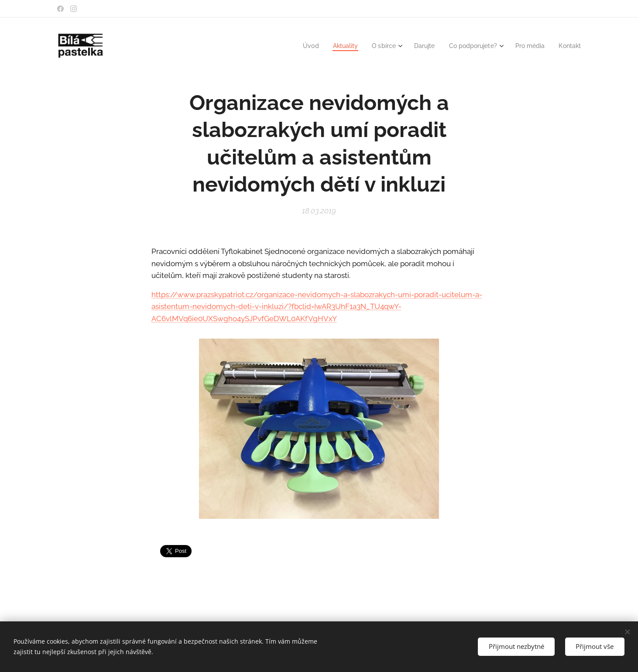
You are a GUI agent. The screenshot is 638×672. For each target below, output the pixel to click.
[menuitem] (298, 46)
